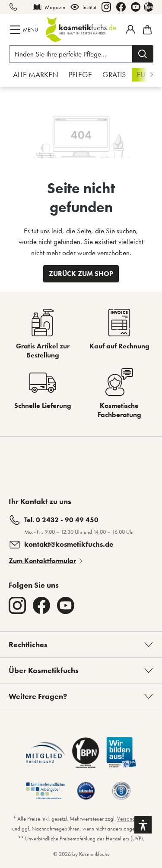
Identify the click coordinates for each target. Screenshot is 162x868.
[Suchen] (143, 54)
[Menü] (25, 30)
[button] (143, 825)
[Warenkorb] (146, 30)
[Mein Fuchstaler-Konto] (130, 29)
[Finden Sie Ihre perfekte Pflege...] (71, 54)
